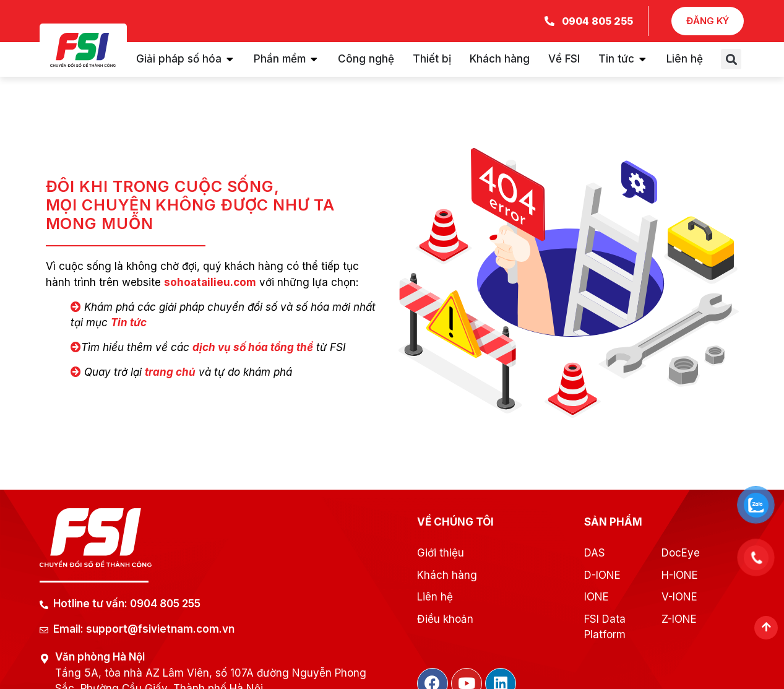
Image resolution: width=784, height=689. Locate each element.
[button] (731, 59)
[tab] (186, 59)
